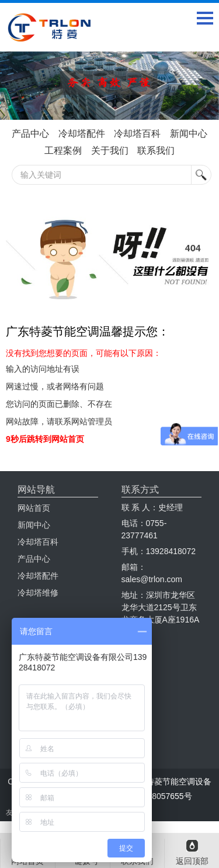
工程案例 (63, 151)
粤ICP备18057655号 (155, 796)
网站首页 (34, 508)
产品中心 (30, 134)
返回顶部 (192, 861)
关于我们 (110, 151)
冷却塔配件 (82, 134)
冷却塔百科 (137, 134)
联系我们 (156, 151)
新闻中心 (189, 134)
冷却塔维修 (38, 593)
